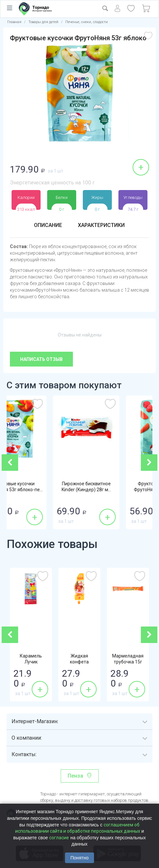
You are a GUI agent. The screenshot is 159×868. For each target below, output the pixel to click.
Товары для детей (43, 22)
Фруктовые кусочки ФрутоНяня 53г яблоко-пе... (43, 487)
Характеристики (101, 225)
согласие (59, 838)
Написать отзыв (41, 359)
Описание (48, 225)
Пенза (75, 776)
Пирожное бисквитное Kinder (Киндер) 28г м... (116, 487)
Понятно (79, 858)
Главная (14, 22)
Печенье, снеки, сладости (87, 22)
